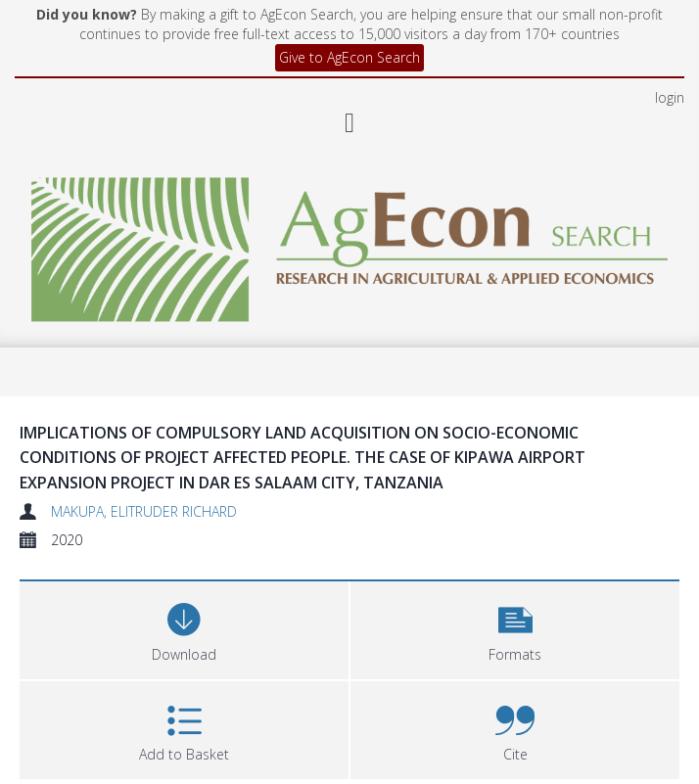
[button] (515, 550)
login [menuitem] (670, 19)
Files (44, 745)
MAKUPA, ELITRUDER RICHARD (144, 433)
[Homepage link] (349, 166)
